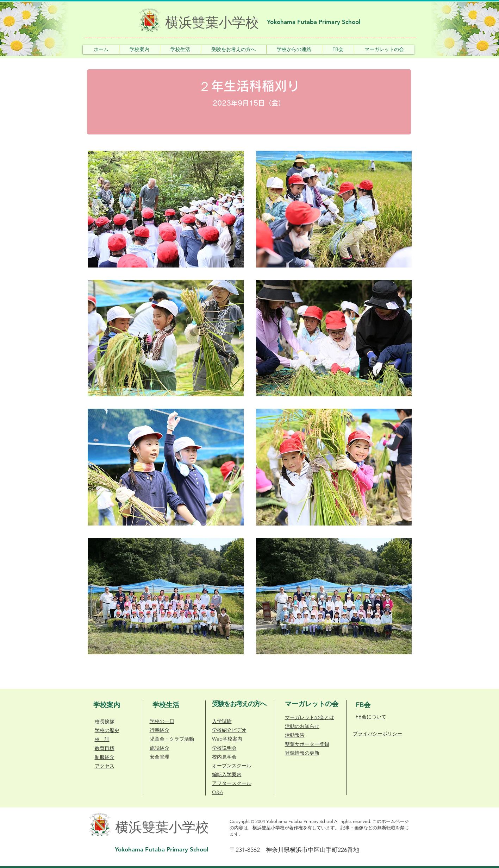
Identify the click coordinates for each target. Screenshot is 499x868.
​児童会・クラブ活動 (172, 739)
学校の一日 (162, 721)
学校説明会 (224, 748)
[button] (139, 49)
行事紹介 (160, 730)
